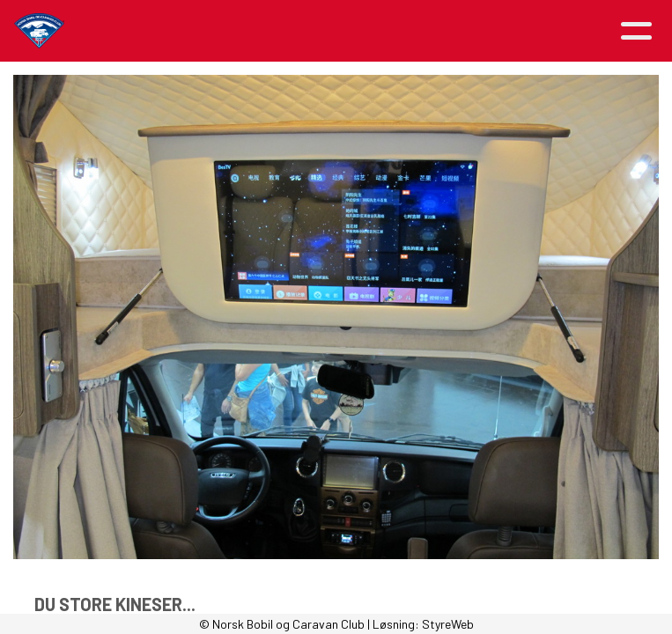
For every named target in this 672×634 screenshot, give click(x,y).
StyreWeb (448, 624)
